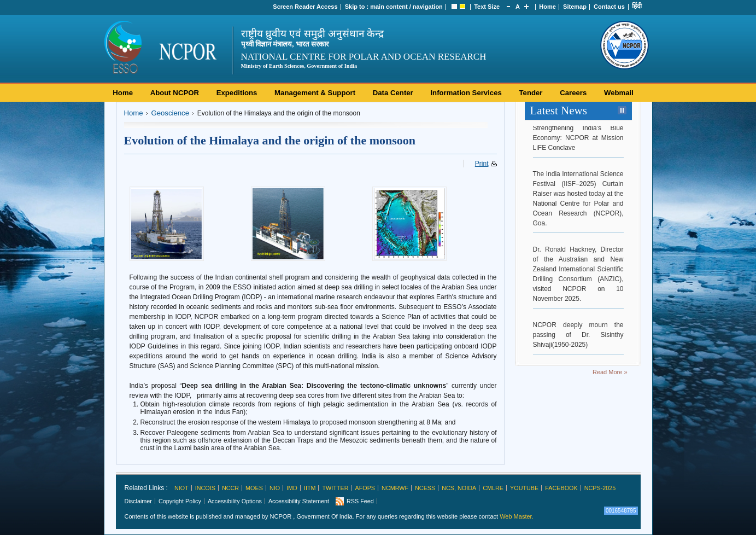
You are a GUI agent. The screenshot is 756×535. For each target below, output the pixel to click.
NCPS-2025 (600, 488)
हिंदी (637, 6)
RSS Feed (360, 501)
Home (547, 7)
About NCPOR (175, 93)
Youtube (524, 488)
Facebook (561, 488)
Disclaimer (138, 501)
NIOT (181, 488)
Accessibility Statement (299, 501)
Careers (573, 93)
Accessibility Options (235, 501)
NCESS (425, 488)
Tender (531, 93)
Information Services (466, 93)
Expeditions (237, 93)
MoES (254, 488)
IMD (292, 488)
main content (389, 7)
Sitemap (575, 7)
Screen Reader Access (305, 7)
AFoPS (365, 488)
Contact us (609, 7)
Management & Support (315, 93)
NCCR (230, 488)
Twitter (335, 488)
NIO (275, 488)
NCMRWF (395, 488)
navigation (428, 7)
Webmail (619, 93)
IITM (310, 488)
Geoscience (170, 113)
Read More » (610, 372)
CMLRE (493, 488)
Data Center (393, 93)
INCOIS (205, 488)
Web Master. (517, 516)
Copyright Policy (180, 501)
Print (482, 164)
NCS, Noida (459, 488)
